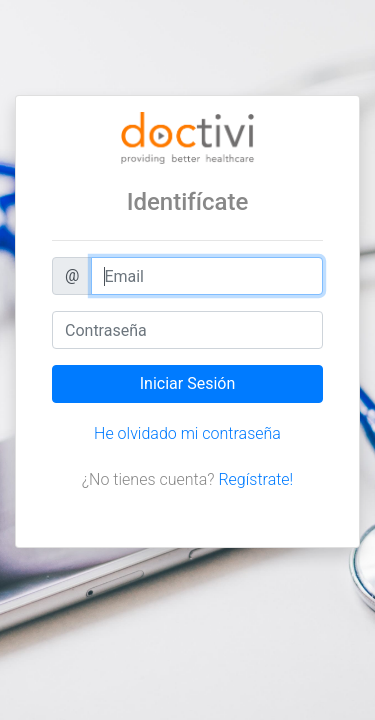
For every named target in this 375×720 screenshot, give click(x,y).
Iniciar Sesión (188, 383)
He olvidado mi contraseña (187, 433)
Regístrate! (255, 479)
